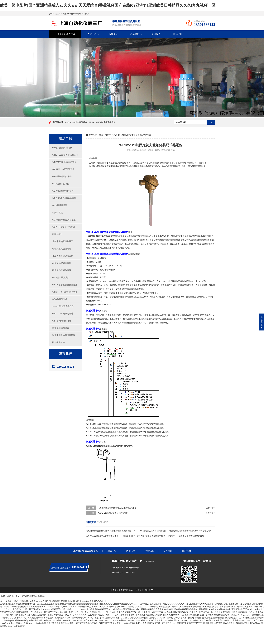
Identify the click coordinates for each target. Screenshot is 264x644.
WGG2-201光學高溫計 (63, 314)
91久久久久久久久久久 (37, 607)
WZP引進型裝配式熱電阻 (64, 220)
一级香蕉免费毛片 (242, 623)
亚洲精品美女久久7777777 (127, 604)
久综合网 (10, 615)
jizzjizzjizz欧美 (40, 623)
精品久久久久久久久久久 (174, 604)
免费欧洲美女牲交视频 (38, 620)
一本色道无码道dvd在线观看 (135, 623)
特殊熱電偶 (58, 213)
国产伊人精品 (55, 620)
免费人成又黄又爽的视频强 (221, 623)
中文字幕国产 (179, 623)
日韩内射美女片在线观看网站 (30, 612)
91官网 (43, 615)
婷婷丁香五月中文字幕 (73, 620)
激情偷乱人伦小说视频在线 (227, 604)
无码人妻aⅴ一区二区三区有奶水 (27, 609)
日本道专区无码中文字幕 (153, 612)
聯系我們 (177, 34)
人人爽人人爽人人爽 (130, 618)
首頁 (101, 135)
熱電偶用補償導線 (61, 328)
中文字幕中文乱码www (22, 623)
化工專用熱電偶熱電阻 (63, 256)
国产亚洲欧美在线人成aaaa (27, 615)
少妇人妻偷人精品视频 (110, 618)
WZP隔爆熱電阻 (60, 205)
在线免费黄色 (54, 607)
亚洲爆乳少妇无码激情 (241, 609)
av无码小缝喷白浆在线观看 (177, 612)
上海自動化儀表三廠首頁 (86, 551)
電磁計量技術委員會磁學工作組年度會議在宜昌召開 (109, 531)
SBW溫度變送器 (60, 299)
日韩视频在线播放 (119, 620)
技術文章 (113, 34)
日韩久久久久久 (80, 615)
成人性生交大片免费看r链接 (218, 615)
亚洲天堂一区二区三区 (241, 615)
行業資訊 (135, 34)
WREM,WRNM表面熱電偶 (64, 162)
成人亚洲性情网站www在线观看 (200, 604)
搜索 (211, 122)
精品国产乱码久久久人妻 (152, 620)
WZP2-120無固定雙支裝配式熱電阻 (113, 513)
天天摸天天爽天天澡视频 (88, 604)
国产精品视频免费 (245, 607)
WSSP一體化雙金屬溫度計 (65, 292)
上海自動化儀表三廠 (65, 34)
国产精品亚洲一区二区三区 (176, 620)
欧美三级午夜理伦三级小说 (129, 612)
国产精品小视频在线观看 (151, 604)
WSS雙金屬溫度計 (61, 277)
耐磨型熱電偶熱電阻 (62, 270)
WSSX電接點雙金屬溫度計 (65, 285)
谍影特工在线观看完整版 (14, 607)
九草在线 (140, 615)
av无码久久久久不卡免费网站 (14, 618)
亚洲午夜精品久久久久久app (155, 609)
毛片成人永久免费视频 (221, 612)
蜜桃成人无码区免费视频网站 (13, 626)
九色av (252, 612)
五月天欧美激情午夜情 (125, 615)
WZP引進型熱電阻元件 (63, 191)
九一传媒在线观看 (69, 607)
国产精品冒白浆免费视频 (225, 618)
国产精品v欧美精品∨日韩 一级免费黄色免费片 (209, 620)
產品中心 (92, 34)
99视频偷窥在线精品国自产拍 (101, 609)
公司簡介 (156, 34)
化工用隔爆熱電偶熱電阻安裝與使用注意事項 (117, 508)
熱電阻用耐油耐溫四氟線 (64, 335)
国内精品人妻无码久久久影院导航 (187, 607)
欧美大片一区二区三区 (199, 612)
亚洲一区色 (112, 607)
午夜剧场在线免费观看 (178, 609)
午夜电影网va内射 (228, 607)
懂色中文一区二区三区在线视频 (41, 604)
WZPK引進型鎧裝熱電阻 (64, 227)
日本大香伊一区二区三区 (242, 620)
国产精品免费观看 (19, 620)
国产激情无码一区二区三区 (160, 623)
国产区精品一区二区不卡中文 (97, 620)
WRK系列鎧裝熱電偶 (62, 176)
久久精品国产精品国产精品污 (41, 618)
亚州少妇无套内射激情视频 (201, 618)
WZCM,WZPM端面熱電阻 (64, 198)
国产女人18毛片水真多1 (178, 618)
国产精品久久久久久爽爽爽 (75, 609)
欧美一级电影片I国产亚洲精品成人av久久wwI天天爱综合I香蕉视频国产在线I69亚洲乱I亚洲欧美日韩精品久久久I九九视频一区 (108, 5)
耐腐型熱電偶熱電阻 (62, 263)
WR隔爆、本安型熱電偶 (63, 169)
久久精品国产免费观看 (66, 604)
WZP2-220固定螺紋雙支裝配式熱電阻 (150, 531)
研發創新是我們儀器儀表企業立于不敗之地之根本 (190, 531)
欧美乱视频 (21, 604)
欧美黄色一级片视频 (198, 609)
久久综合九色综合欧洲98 (58, 623)
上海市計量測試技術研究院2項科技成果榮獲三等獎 (143, 536)
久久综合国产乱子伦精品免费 (158, 607)
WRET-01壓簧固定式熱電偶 (65, 155)
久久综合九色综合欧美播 (219, 609)
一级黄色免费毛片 (211, 607)
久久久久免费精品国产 (52, 609)
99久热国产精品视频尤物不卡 (101, 615)
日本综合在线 (257, 623)
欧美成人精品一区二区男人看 (103, 612)
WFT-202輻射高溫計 (62, 321)
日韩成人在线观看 (240, 612)
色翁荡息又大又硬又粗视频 (193, 615)
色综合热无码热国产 (154, 615)
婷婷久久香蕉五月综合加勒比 (128, 609)
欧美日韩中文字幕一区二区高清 (92, 607)
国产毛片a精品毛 (172, 615)
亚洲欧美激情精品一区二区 (60, 615)
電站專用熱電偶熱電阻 (63, 241)
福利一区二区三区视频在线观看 (84, 623)
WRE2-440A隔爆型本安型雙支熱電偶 (102, 536)
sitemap (132, 590)
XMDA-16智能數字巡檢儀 (76, 122)
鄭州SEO (149, 590)
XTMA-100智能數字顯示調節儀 (102, 122)
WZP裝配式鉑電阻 (61, 184)
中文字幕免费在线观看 (247, 618)
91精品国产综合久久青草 (110, 623)
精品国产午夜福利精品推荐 (56, 612)
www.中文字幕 (134, 620)
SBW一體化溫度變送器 (63, 306)
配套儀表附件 (59, 342)
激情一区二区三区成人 (79, 612)
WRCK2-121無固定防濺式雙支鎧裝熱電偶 (186, 536)
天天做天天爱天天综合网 (197, 623)
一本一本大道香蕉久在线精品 (131, 607)
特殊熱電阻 (58, 234)
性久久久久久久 (107, 604)
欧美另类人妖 (258, 615)
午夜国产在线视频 (8, 612)
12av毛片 (257, 609)
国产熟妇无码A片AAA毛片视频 (86, 618)
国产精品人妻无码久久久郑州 (153, 618)
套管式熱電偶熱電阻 (62, 249)
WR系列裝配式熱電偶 (62, 148)
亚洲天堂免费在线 (63, 618)
